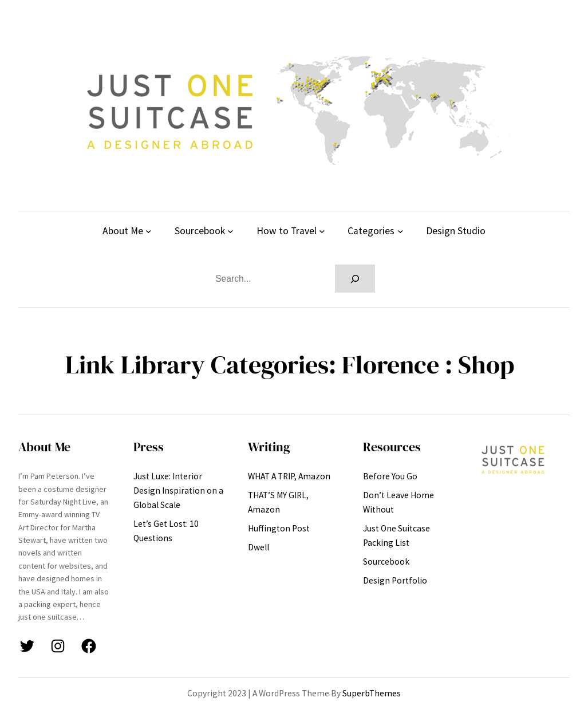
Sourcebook (200, 231)
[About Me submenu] (149, 231)
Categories (371, 231)
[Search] (355, 279)
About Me (123, 231)
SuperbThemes (372, 693)
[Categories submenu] (400, 231)
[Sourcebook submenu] (230, 231)
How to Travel (287, 231)
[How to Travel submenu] (322, 231)
